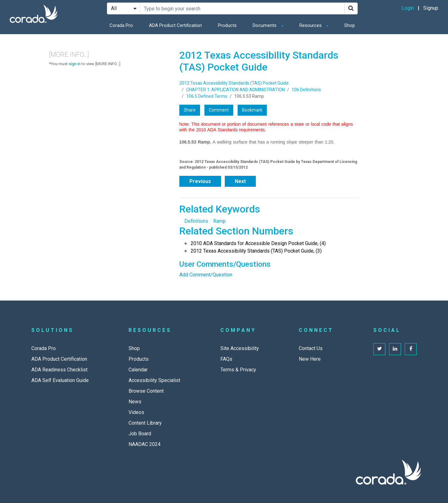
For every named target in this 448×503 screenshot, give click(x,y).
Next (240, 181)
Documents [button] (265, 25)
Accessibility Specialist (154, 380)
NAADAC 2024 (145, 444)
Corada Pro (121, 25)
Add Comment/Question (206, 275)
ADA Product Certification (175, 25)
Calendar (138, 370)
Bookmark (252, 110)
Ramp (219, 221)
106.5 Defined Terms (207, 96)
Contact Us (311, 348)
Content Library (145, 423)
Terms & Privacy (238, 370)
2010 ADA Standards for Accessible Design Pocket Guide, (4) (258, 243)
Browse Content (146, 391)
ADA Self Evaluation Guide (60, 380)
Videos (136, 412)
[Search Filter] (124, 8)
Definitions (196, 221)
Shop (350, 25)
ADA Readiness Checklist (59, 370)
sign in (75, 64)
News (135, 402)
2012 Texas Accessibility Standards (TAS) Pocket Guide (234, 83)
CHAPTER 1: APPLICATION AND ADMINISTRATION (235, 90)
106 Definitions (306, 90)
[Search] (351, 8)
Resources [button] (311, 25)
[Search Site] (242, 8)
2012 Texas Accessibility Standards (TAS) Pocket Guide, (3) (256, 251)
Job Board (140, 434)
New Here (310, 359)
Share (190, 110)
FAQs (226, 359)
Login (408, 8)
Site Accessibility (240, 348)
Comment (219, 110)
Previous (200, 181)
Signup (431, 8)
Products (227, 25)
